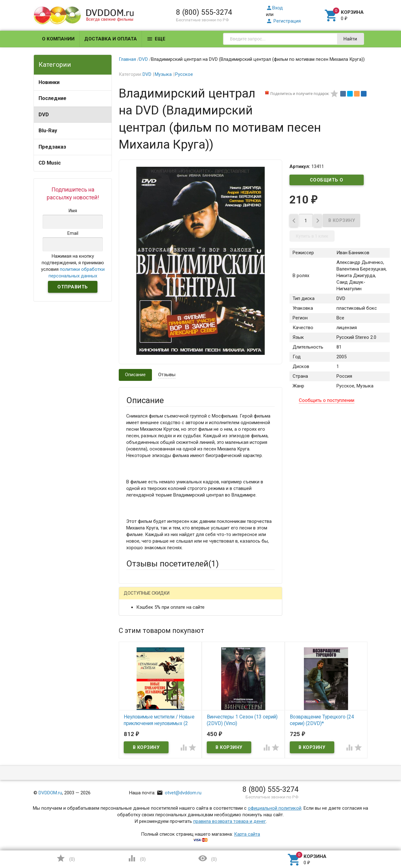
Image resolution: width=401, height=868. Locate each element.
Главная (127, 59)
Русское (184, 74)
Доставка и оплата (111, 39)
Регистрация (283, 21)
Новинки (49, 82)
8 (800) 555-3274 (204, 12)
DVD (44, 115)
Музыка (163, 74)
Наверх (375, 838)
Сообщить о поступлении (327, 181)
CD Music (50, 163)
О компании (58, 39)
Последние (52, 98)
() (65, 858)
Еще (156, 39)
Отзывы (167, 375)
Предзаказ (52, 147)
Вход (274, 8)
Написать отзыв (159, 595)
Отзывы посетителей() (172, 564)
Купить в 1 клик (312, 238)
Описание (135, 375)
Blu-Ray (48, 131)
